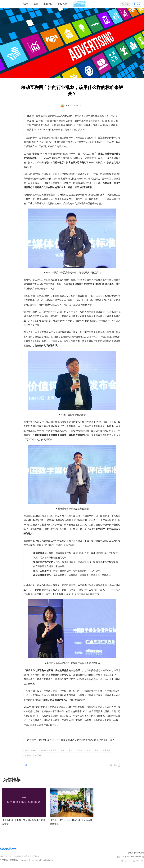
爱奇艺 (79, 750)
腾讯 (97, 750)
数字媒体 (106, 750)
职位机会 (62, 4)
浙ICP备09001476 (136, 853)
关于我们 (4, 860)
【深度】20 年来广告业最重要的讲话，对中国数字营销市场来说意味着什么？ (76, 740)
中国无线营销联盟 (49, 750)
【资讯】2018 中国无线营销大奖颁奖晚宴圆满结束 (24, 822)
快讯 (26, 4)
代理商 (38, 755)
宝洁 (70, 750)
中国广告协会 (31, 750)
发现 (36, 4)
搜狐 (88, 750)
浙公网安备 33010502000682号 (130, 857)
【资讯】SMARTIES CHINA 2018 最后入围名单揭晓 (71, 822)
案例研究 (48, 4)
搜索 (127, 4)
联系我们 (14, 860)
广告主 (28, 755)
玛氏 (62, 750)
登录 (139, 4)
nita (67, 106)
